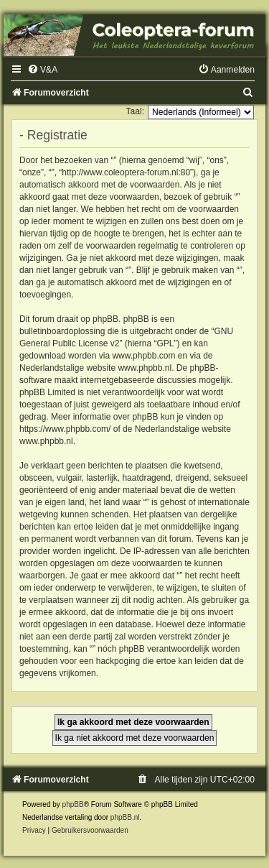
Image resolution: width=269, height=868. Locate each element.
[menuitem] (42, 70)
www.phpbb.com (143, 356)
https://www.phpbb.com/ (65, 429)
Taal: (135, 111)
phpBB (73, 804)
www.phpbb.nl (145, 368)
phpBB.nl (125, 817)
